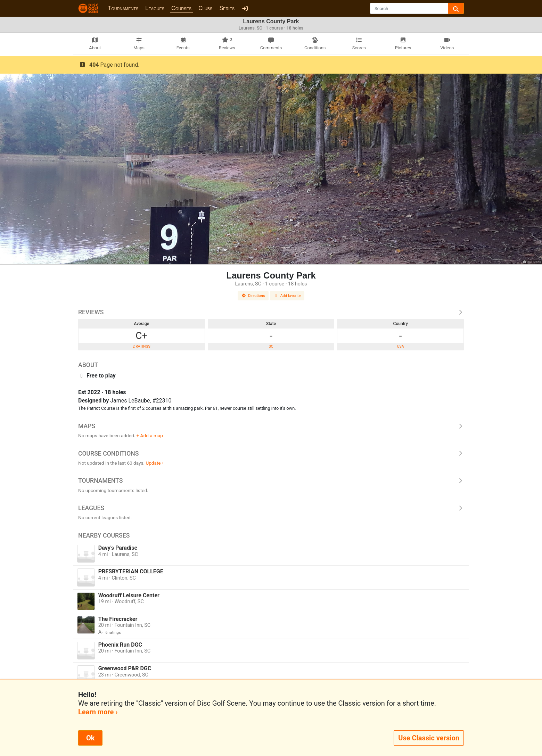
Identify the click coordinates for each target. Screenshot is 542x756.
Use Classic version (429, 738)
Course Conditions (271, 454)
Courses (181, 8)
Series (227, 8)
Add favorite (287, 296)
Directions (253, 296)
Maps (271, 426)
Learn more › (98, 712)
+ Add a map (150, 435)
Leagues (155, 8)
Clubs (205, 8)
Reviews (271, 312)
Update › (154, 463)
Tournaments (123, 8)
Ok (90, 738)
